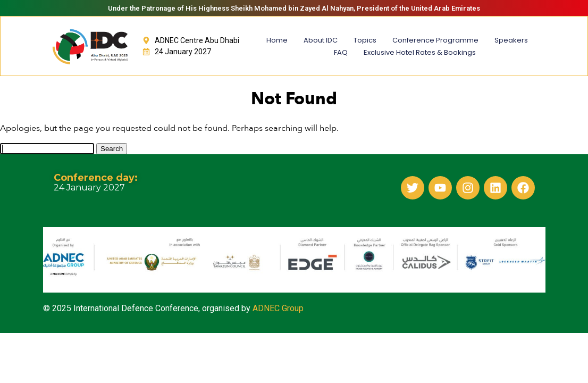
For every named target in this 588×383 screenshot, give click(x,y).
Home (277, 40)
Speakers (511, 40)
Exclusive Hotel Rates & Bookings (420, 52)
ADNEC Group (278, 308)
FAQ (341, 52)
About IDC (321, 40)
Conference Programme (435, 40)
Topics (365, 40)
